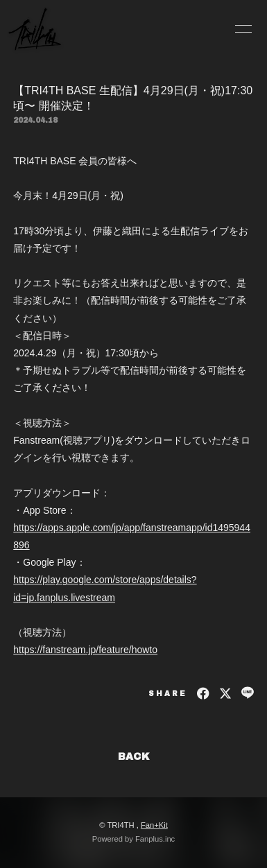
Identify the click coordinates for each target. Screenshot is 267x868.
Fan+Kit (154, 825)
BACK (134, 757)
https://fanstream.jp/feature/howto (85, 650)
